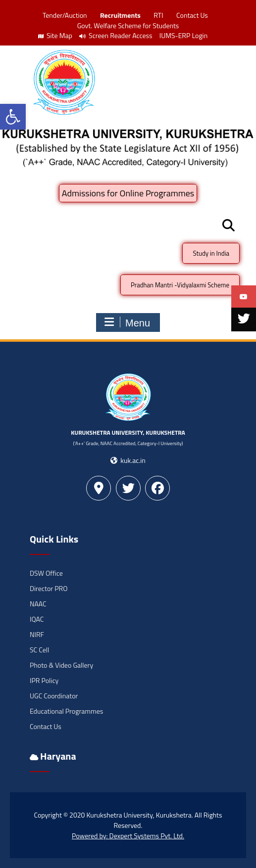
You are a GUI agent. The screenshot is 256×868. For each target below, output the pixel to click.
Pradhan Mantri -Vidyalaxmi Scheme (180, 285)
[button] (13, 117)
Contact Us (192, 15)
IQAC (37, 619)
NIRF (37, 634)
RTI (158, 15)
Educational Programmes (66, 711)
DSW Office (46, 573)
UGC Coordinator (54, 696)
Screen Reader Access (116, 35)
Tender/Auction (65, 15)
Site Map (55, 35)
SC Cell (39, 650)
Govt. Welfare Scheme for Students (128, 25)
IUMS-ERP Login (184, 35)
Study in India (211, 253)
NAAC (38, 604)
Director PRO (49, 588)
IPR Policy (44, 680)
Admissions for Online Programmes (128, 193)
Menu (127, 322)
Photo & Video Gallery (61, 665)
